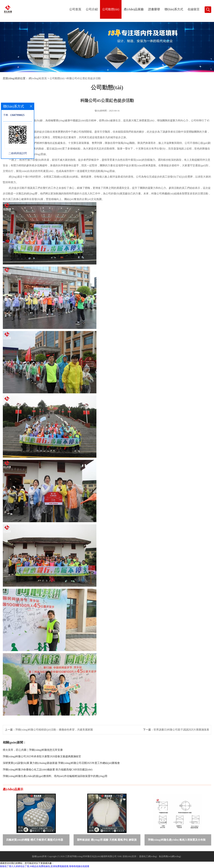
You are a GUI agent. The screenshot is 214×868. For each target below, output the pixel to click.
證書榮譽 (154, 9)
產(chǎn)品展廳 (134, 9)
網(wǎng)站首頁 (38, 78)
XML (120, 856)
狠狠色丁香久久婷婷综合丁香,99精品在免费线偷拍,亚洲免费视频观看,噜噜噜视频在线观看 (45, 866)
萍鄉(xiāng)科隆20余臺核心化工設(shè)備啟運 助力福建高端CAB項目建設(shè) (48, 770)
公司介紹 (92, 9)
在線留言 (194, 9)
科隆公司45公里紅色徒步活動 (84, 78)
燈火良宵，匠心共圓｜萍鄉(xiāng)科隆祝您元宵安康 (33, 750)
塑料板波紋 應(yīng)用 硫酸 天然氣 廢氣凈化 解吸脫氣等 (107, 841)
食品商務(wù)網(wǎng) (170, 856)
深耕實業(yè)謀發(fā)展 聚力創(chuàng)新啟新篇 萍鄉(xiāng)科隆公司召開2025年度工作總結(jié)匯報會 (61, 763)
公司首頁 (75, 9)
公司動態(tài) (111, 9)
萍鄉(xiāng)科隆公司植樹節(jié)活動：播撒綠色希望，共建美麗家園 (54, 730)
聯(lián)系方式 (174, 9)
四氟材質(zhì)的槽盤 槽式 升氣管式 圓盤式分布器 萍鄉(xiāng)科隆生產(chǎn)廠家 (35, 841)
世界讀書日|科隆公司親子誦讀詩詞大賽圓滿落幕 (181, 730)
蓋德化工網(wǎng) (148, 856)
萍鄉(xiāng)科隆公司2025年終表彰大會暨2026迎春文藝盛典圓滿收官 (42, 756)
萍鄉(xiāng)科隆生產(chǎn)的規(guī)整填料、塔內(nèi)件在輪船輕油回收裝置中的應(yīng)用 (55, 776)
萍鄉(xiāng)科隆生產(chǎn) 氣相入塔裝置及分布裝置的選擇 (177, 841)
